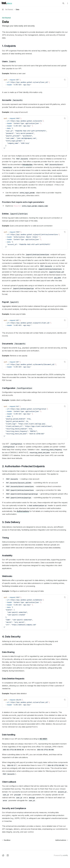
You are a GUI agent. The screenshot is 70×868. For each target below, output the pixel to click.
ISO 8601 (43, 739)
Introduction (27, 164)
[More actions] (67, 3)
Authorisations (23, 511)
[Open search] (63, 3)
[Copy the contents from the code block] (65, 80)
